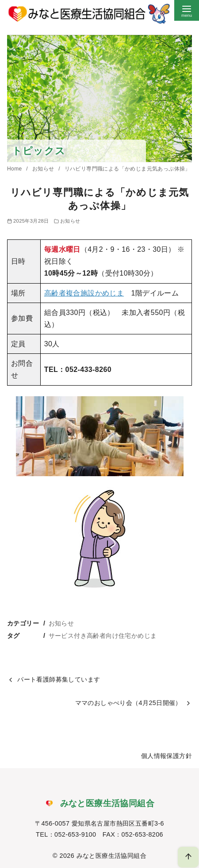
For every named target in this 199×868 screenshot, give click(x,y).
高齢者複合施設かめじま (84, 293)
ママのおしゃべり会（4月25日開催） (128, 703)
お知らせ (44, 169)
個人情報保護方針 (166, 756)
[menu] (187, 10)
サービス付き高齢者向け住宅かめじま (103, 636)
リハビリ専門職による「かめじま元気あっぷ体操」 (128, 169)
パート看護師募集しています (59, 679)
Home (15, 169)
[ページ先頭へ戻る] (188, 857)
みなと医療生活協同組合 (111, 856)
